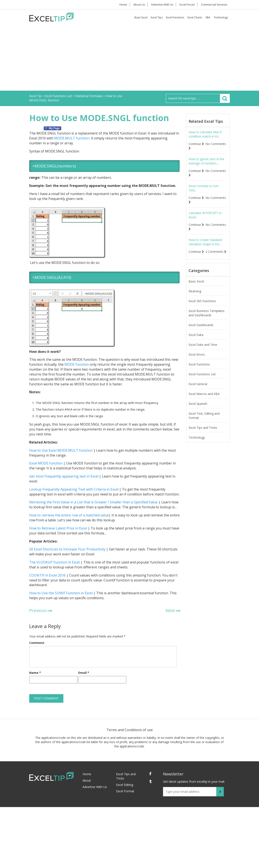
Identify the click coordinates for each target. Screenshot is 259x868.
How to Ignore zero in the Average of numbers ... (206, 161)
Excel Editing (125, 785)
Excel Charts (195, 17)
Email (84, 673)
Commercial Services (214, 5)
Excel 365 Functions (202, 305)
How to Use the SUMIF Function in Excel (61, 593)
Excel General (198, 388)
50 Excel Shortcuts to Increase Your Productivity (67, 549)
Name (35, 673)
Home (121, 5)
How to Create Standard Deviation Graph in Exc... (205, 242)
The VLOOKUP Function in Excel (55, 562)
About (87, 780)
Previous (38, 610)
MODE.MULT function (72, 138)
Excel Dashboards (201, 329)
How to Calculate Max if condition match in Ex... (205, 134)
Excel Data (196, 339)
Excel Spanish (198, 408)
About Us (138, 5)
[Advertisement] (129, 59)
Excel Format (125, 791)
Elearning (195, 295)
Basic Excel (141, 17)
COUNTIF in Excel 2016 (47, 575)
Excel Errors (197, 359)
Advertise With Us (162, 5)
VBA (208, 17)
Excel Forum (187, 5)
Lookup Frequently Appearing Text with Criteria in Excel (74, 489)
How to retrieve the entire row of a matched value (69, 515)
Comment (37, 643)
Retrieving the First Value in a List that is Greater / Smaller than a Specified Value (93, 502)
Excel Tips (157, 17)
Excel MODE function (46, 463)
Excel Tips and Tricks (203, 432)
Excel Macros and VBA (204, 398)
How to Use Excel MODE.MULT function (61, 450)
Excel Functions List (202, 378)
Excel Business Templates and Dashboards (207, 317)
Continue (196, 144)
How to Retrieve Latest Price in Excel (58, 528)
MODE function (77, 364)
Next (170, 610)
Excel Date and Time (203, 349)
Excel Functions (175, 17)
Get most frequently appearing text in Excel (64, 476)
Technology (221, 17)
